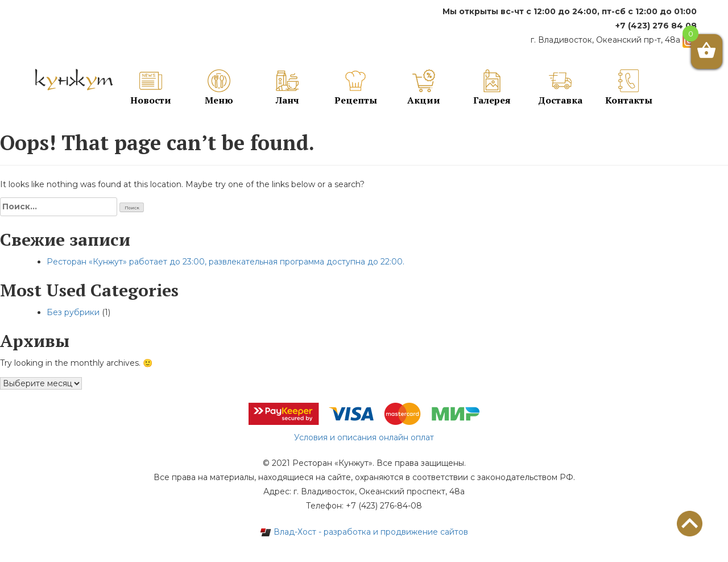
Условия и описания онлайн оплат (364, 437)
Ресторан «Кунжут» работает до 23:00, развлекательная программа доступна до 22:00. (226, 262)
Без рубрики (73, 312)
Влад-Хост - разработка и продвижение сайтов (364, 532)
